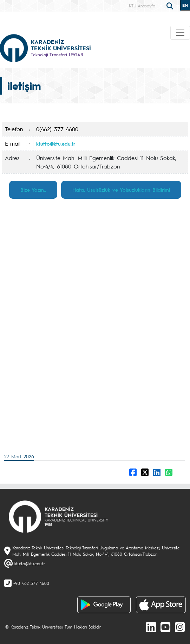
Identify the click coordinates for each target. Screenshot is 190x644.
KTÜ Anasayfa (142, 6)
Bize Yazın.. (33, 190)
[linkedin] (151, 627)
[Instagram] (180, 627)
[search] (171, 5)
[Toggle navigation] (180, 33)
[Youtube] (165, 627)
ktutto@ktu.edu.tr (56, 144)
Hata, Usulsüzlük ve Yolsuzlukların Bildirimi (121, 190)
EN (185, 5)
